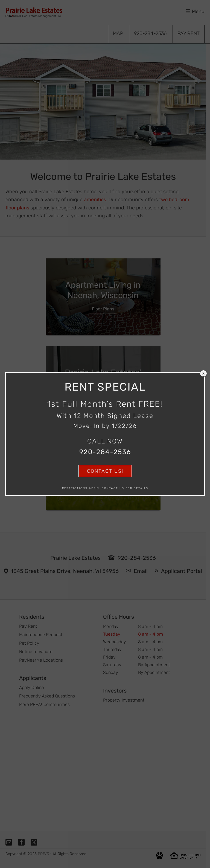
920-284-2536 (105, 452)
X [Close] (203, 373)
